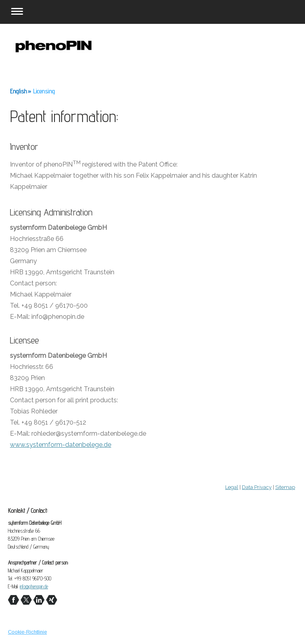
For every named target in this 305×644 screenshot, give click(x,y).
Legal (232, 487)
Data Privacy (257, 487)
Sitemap (285, 487)
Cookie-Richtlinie (27, 632)
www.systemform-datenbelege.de (61, 445)
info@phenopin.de (34, 586)
